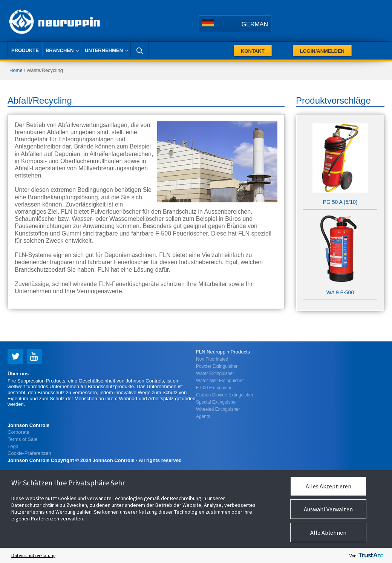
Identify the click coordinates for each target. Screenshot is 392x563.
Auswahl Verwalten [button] (328, 509)
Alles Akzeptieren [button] (328, 486)
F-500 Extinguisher (215, 388)
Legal (14, 446)
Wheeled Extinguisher (218, 409)
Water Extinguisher (215, 373)
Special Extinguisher (217, 402)
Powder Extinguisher (217, 366)
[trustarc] (371, 555)
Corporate (18, 432)
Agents (203, 416)
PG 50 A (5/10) (340, 202)
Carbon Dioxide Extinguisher (225, 395)
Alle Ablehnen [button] (328, 532)
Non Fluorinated (212, 359)
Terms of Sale (22, 439)
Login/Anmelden (322, 51)
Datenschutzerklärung (33, 555)
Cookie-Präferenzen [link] (29, 453)
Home (16, 70)
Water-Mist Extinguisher (220, 381)
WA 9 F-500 (340, 292)
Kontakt (253, 51)
